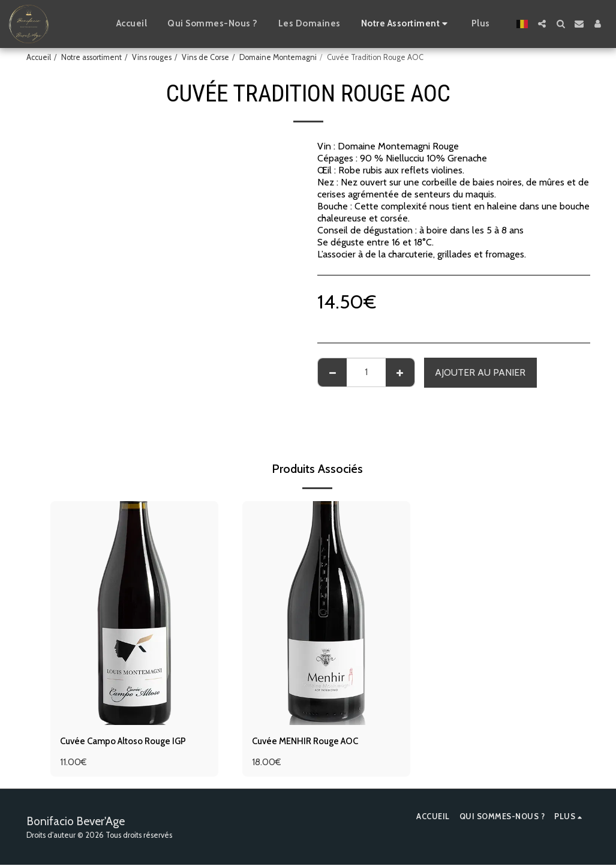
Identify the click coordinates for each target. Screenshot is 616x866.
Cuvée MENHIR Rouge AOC (311, 741)
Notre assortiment (91, 57)
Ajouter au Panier (480, 372)
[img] (134, 613)
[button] (542, 24)
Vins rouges (152, 57)
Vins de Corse (205, 57)
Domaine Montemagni (278, 57)
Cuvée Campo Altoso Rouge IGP (129, 741)
